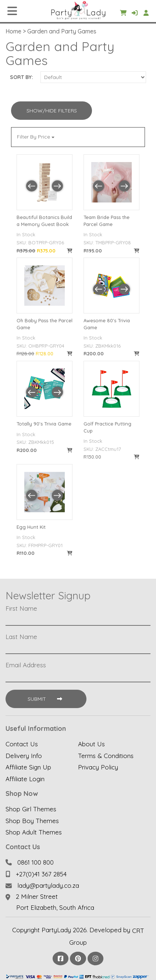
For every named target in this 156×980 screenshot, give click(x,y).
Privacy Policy (98, 767)
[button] (32, 186)
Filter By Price (36, 137)
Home (13, 31)
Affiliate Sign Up (28, 767)
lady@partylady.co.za (48, 885)
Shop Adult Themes (34, 832)
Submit (46, 699)
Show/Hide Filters (52, 111)
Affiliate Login (25, 779)
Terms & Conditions (106, 755)
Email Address (26, 665)
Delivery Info (24, 755)
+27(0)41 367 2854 (41, 874)
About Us (91, 744)
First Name (21, 609)
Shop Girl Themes (31, 809)
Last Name (21, 637)
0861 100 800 (36, 862)
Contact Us (22, 744)
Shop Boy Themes (32, 820)
